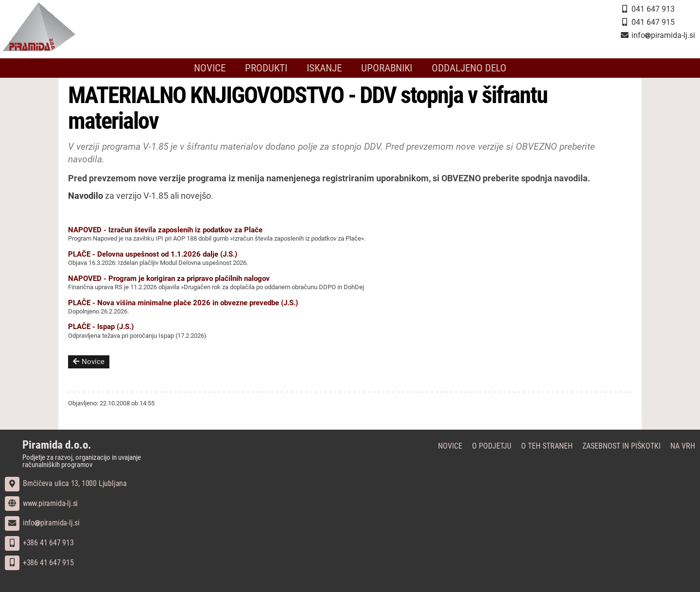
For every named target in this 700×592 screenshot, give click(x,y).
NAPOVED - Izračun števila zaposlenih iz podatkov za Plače (165, 230)
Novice (210, 68)
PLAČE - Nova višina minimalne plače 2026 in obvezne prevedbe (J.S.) (183, 303)
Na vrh (683, 446)
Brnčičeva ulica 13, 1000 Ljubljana (66, 483)
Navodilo (86, 196)
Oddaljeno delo (469, 68)
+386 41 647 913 (39, 543)
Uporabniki (387, 68)
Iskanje (324, 68)
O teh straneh (547, 446)
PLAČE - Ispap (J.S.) (101, 327)
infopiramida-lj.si (42, 523)
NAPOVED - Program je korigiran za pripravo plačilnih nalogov (169, 279)
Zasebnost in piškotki (621, 446)
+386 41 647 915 (39, 563)
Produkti (266, 68)
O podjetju (492, 446)
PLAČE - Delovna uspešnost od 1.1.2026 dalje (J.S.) (153, 254)
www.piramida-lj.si (41, 503)
